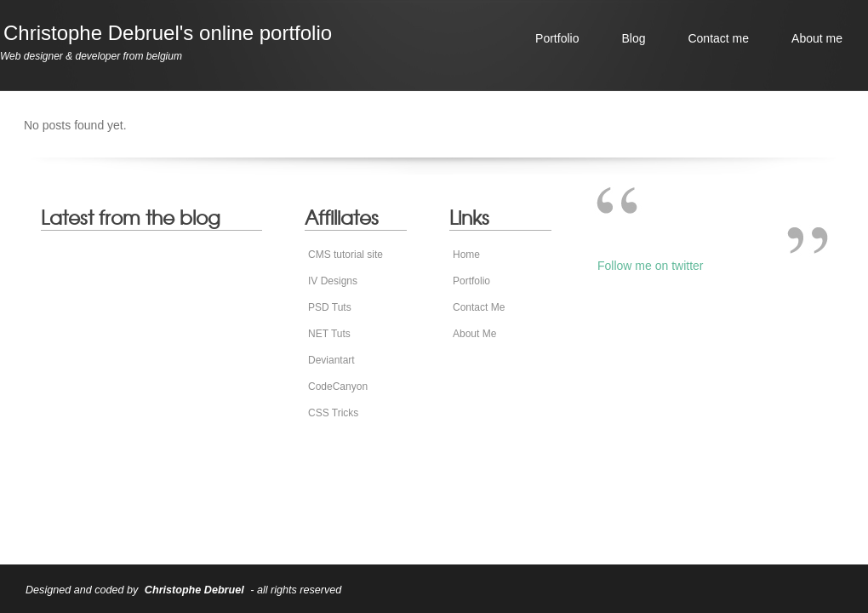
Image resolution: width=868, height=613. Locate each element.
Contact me (718, 38)
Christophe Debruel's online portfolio (168, 33)
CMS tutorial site (345, 255)
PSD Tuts (330, 307)
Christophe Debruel (194, 590)
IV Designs (333, 281)
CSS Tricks (333, 413)
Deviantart (331, 360)
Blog (633, 38)
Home (466, 255)
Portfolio (557, 38)
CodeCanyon (338, 387)
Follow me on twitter (650, 266)
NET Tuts (329, 334)
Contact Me (479, 307)
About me (817, 38)
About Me (474, 334)
